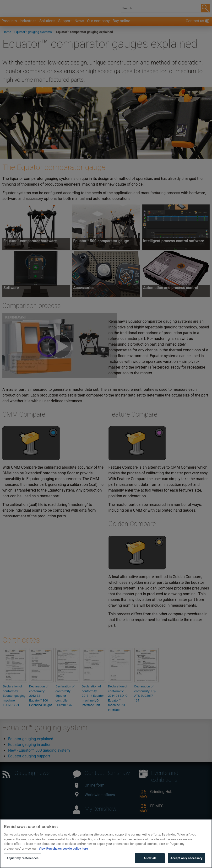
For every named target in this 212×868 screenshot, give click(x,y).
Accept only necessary (186, 858)
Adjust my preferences (22, 858)
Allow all (150, 858)
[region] (106, 844)
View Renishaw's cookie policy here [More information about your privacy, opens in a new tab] (63, 849)
